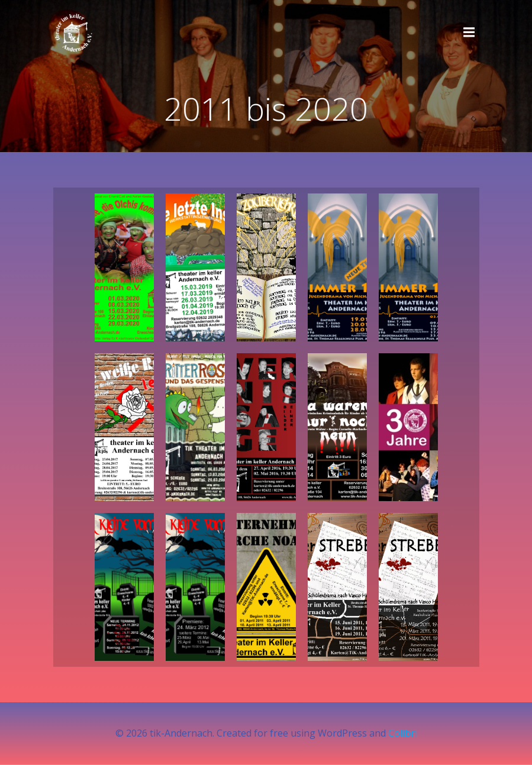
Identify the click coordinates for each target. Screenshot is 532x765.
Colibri (403, 733)
